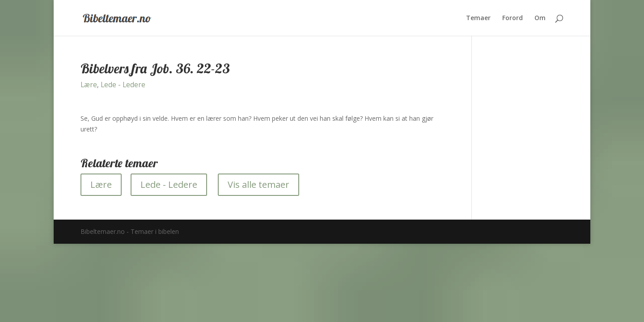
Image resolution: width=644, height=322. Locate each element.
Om (540, 18)
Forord (513, 18)
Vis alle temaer (258, 184)
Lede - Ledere (123, 85)
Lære (89, 85)
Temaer (478, 18)
